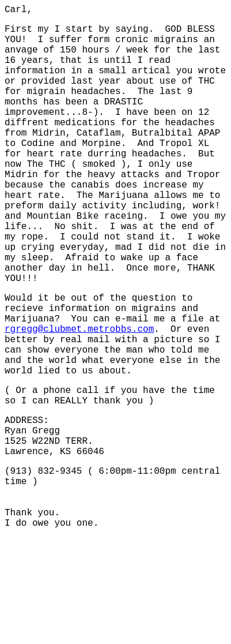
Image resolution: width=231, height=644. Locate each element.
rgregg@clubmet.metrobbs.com (79, 398)
